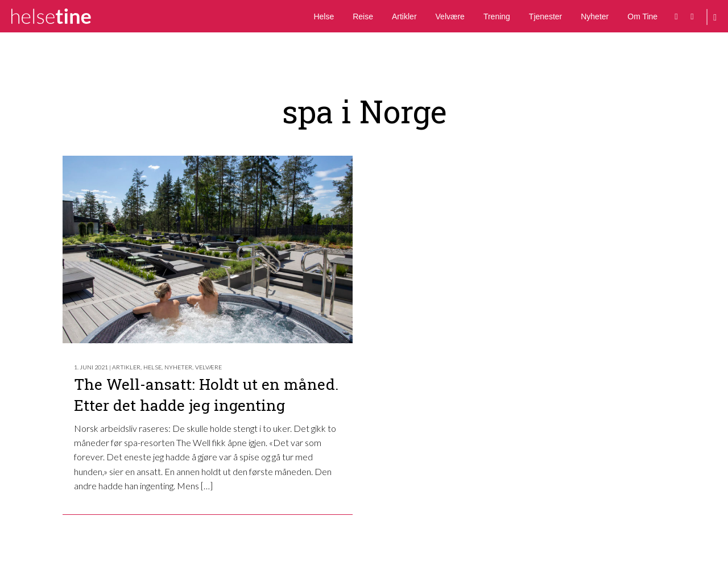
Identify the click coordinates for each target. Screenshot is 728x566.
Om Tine (642, 16)
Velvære (450, 16)
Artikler (404, 16)
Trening (497, 16)
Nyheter (595, 16)
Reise (363, 16)
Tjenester (545, 16)
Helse (324, 16)
